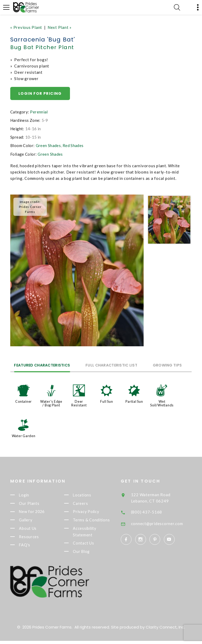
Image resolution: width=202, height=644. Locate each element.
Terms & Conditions (100, 521)
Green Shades (48, 145)
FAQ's (33, 547)
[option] (77, 270)
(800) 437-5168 (157, 512)
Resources (37, 539)
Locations (90, 495)
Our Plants (37, 504)
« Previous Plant (26, 27)
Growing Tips (168, 366)
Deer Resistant (79, 403)
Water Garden (24, 436)
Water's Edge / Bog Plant (51, 403)
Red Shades (73, 145)
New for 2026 (40, 512)
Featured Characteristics (42, 366)
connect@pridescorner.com (167, 523)
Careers (88, 504)
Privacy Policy (95, 512)
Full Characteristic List (112, 366)
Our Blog (90, 554)
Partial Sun (134, 401)
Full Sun (107, 401)
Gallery (34, 521)
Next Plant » (60, 27)
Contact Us (92, 546)
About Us (36, 530)
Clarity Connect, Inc (165, 630)
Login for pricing (40, 93)
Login (32, 495)
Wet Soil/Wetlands (162, 403)
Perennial (39, 112)
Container (24, 401)
